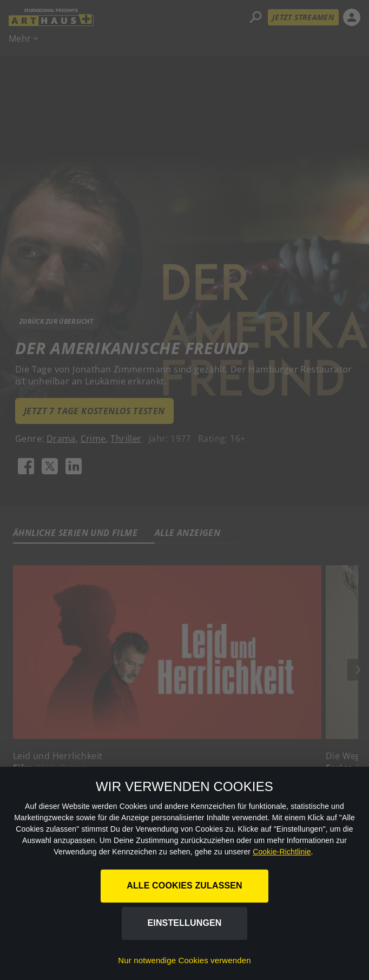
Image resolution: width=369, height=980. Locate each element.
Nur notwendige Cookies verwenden (184, 960)
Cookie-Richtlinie (282, 852)
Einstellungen (185, 923)
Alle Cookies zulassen (184, 886)
